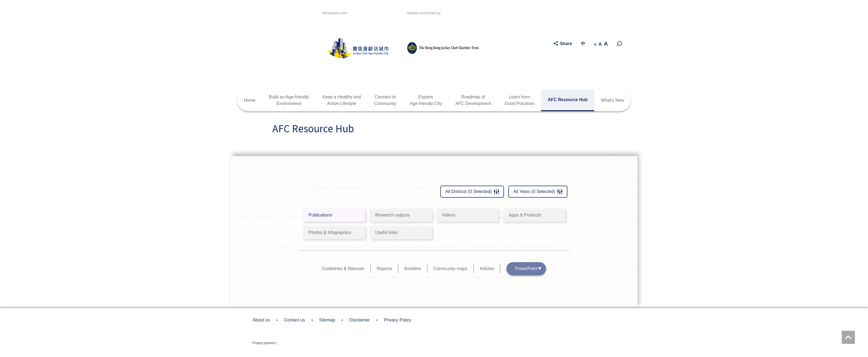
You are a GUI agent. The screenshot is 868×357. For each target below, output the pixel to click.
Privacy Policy (398, 320)
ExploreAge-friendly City (426, 100)
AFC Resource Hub (568, 100)
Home (250, 100)
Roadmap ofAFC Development (473, 100)
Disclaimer (360, 320)
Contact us (294, 320)
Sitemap (327, 320)
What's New (613, 100)
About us (261, 320)
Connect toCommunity (385, 100)
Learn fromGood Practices (519, 100)
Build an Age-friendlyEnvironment (289, 100)
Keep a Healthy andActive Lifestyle (342, 100)
